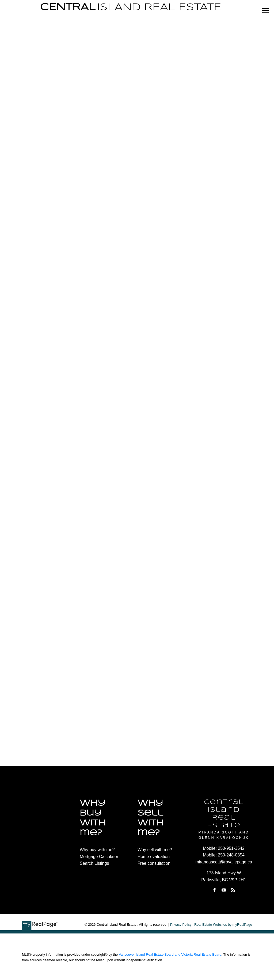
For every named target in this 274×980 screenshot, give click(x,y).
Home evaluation (154, 857)
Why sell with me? (155, 850)
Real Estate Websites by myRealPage (223, 925)
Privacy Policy (181, 925)
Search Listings (94, 863)
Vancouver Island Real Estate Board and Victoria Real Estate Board (170, 954)
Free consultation (154, 863)
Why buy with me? (97, 850)
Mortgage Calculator (99, 857)
